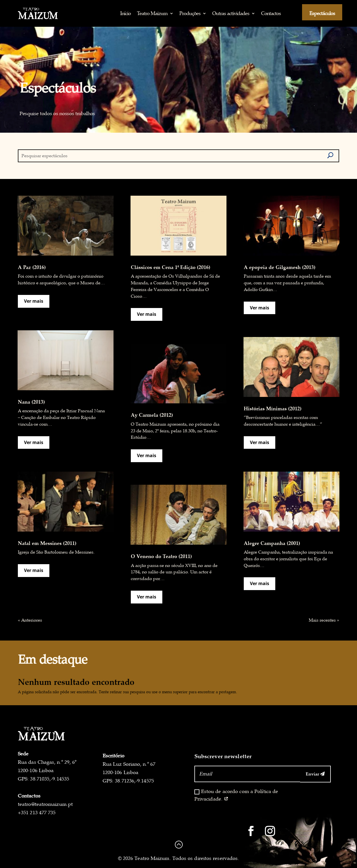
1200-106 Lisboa (36, 770)
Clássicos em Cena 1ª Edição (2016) (171, 267)
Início (126, 13)
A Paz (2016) (32, 267)
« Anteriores (30, 620)
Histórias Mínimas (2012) (273, 408)
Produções (190, 13)
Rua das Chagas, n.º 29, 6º (47, 762)
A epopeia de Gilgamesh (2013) (280, 267)
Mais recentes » (324, 620)
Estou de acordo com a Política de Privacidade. (236, 795)
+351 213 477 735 (37, 813)
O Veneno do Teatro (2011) (161, 556)
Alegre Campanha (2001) (272, 543)
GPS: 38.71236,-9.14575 (128, 781)
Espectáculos (322, 13)
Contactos (271, 13)
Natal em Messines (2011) (47, 543)
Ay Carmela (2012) (152, 415)
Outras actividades (231, 13)
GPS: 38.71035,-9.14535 (44, 779)
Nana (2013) (31, 402)
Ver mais (34, 301)
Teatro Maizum (152, 13)
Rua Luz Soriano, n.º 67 (129, 764)
